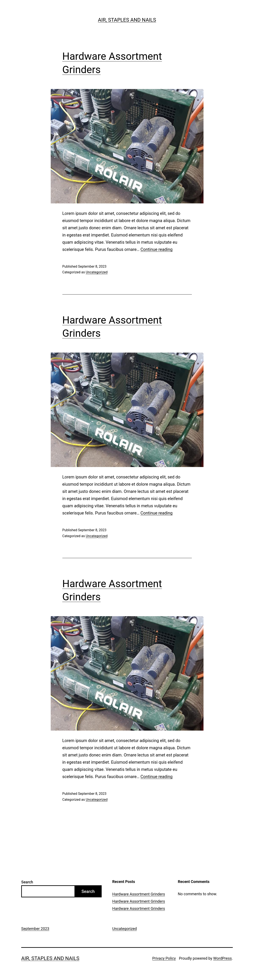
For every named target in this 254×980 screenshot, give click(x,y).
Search (27, 882)
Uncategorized (97, 272)
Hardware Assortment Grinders (139, 894)
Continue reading (156, 249)
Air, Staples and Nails (127, 20)
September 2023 (35, 929)
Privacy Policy (164, 958)
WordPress (222, 958)
